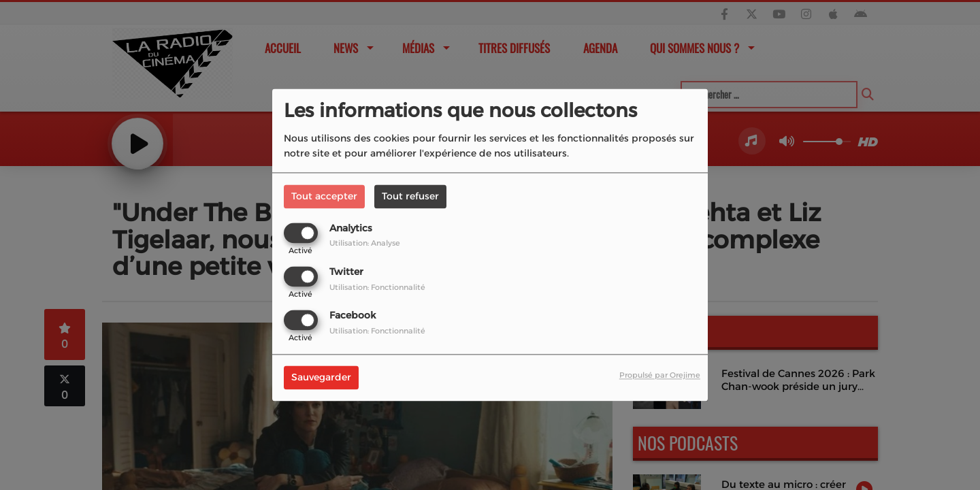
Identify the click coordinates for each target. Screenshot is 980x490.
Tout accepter (324, 196)
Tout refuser (410, 196)
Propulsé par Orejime (660, 376)
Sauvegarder (321, 378)
